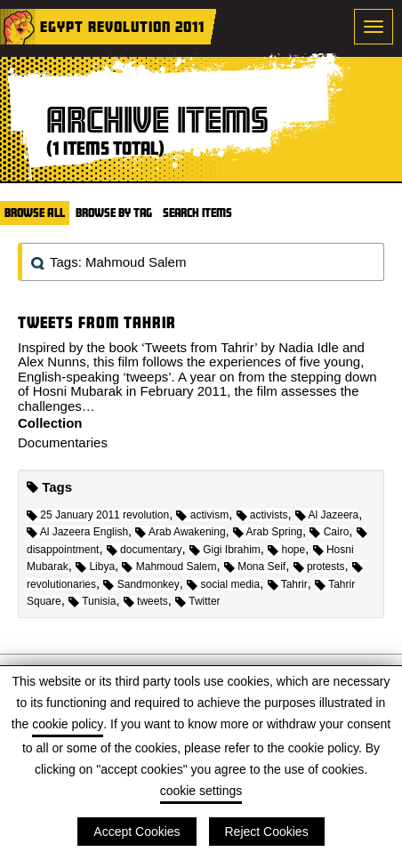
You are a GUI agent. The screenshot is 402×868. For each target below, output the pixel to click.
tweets (146, 601)
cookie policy (68, 724)
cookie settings (201, 791)
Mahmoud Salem (169, 567)
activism (202, 515)
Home (18, 27)
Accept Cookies (137, 832)
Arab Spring (268, 532)
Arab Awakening (180, 532)
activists (262, 515)
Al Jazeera (327, 515)
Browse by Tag (114, 213)
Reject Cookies (267, 832)
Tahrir (288, 584)
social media (223, 584)
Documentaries (63, 442)
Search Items (197, 213)
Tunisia (92, 601)
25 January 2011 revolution (98, 515)
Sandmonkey (141, 584)
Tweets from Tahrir (97, 322)
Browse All (35, 213)
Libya (95, 567)
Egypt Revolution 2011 (122, 26)
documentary (145, 550)
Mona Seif (255, 567)
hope (286, 550)
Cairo (329, 532)
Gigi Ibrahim (225, 550)
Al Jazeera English (77, 532)
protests (319, 567)
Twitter (197, 601)
